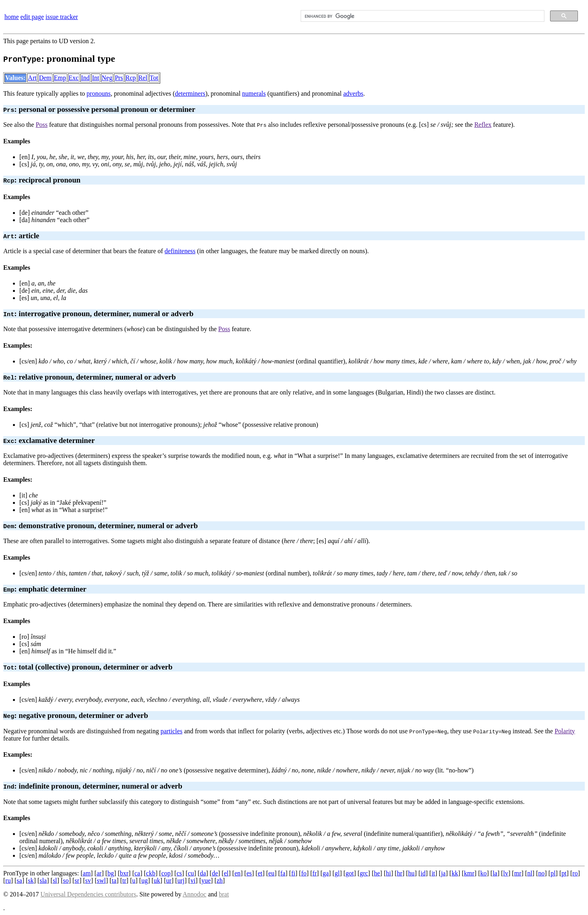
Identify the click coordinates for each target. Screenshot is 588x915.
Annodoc (195, 894)
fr (315, 873)
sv (88, 880)
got (349, 873)
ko (483, 873)
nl (529, 873)
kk (455, 873)
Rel (143, 78)
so (66, 880)
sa (19, 880)
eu (271, 873)
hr (399, 873)
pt (564, 873)
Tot (154, 78)
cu (191, 873)
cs (179, 873)
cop (166, 873)
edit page (32, 17)
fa (283, 873)
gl (337, 873)
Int (96, 78)
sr (77, 880)
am (87, 873)
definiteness (180, 251)
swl (101, 880)
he (377, 873)
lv (506, 873)
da (203, 873)
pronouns (99, 93)
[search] (422, 16)
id (423, 873)
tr (124, 880)
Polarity (565, 731)
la (495, 873)
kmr (469, 873)
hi (388, 873)
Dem (45, 78)
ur (168, 880)
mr (518, 873)
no (541, 873)
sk (31, 880)
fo (304, 873)
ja (444, 873)
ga (325, 873)
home (12, 17)
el (226, 873)
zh (220, 880)
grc (364, 873)
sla (43, 880)
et (260, 873)
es (249, 873)
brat (224, 894)
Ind (85, 78)
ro (575, 873)
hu (411, 873)
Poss (41, 125)
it (433, 873)
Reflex (483, 125)
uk (157, 880)
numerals (254, 93)
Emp (60, 78)
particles (172, 731)
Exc (74, 78)
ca (137, 873)
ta (114, 880)
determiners (190, 93)
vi (193, 880)
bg (111, 873)
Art (32, 78)
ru (8, 880)
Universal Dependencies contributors (88, 894)
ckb (151, 873)
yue (206, 880)
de (215, 873)
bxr (124, 873)
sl (55, 880)
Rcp (131, 78)
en (238, 873)
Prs (119, 78)
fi (293, 873)
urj (181, 880)
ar (99, 873)
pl (553, 873)
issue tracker (62, 17)
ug (144, 880)
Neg (107, 78)
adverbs (353, 93)
